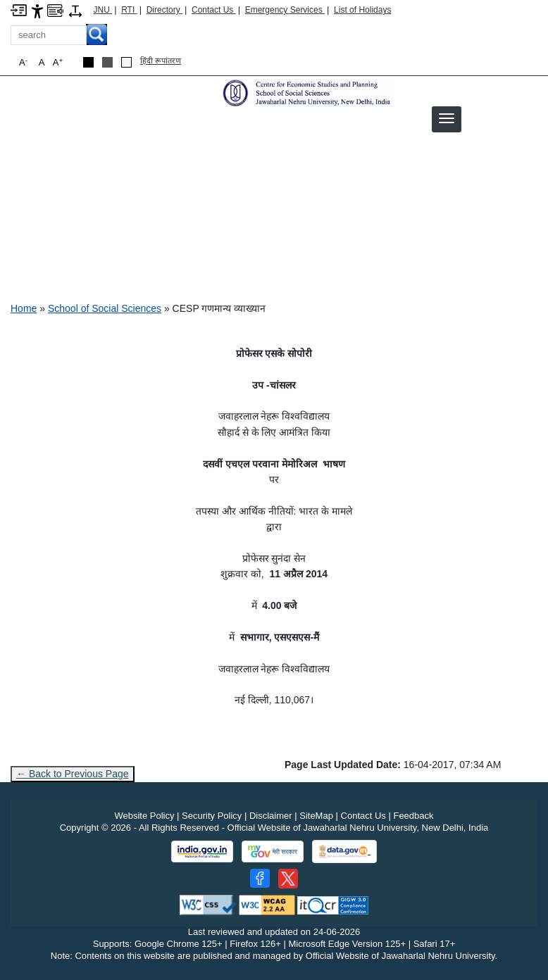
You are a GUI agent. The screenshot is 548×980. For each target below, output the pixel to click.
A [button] (58, 62)
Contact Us (214, 10)
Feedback (413, 816)
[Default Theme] (126, 62)
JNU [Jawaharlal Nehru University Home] (103, 10)
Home (24, 308)
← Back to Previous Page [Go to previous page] (73, 774)
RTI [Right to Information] (129, 10)
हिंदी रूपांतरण (161, 61)
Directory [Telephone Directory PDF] (164, 10)
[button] (447, 118)
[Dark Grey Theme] (107, 62)
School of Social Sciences (105, 308)
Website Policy (144, 816)
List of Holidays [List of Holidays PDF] (362, 10)
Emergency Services (285, 10)
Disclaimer (271, 816)
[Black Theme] (88, 62)
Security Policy (212, 816)
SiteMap (316, 816)
